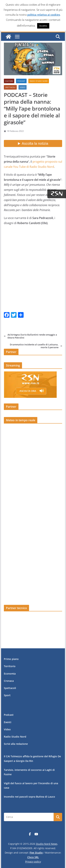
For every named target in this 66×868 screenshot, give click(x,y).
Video (23, 87)
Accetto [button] (43, 26)
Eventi (8, 722)
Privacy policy (33, 862)
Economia (10, 674)
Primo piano (11, 659)
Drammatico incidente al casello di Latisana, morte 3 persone (36, 346)
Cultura (9, 81)
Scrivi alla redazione (16, 744)
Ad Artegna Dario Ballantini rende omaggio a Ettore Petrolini (30, 336)
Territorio (10, 666)
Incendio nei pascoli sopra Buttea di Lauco (29, 797)
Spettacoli (10, 87)
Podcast (21, 81)
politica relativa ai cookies (44, 15)
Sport (7, 695)
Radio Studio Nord (39, 81)
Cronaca (9, 681)
